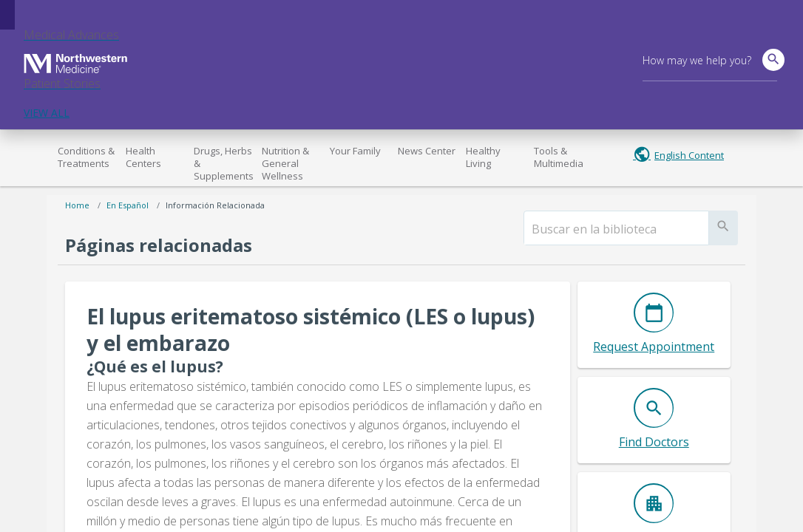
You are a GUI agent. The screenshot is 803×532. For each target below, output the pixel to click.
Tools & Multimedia (559, 157)
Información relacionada (215, 205)
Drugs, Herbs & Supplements (224, 163)
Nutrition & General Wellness (285, 163)
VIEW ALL (47, 113)
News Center (427, 151)
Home (77, 205)
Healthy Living (483, 157)
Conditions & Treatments (86, 157)
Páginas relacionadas (159, 245)
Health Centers (143, 157)
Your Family (355, 151)
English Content (689, 155)
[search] (616, 229)
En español (128, 205)
